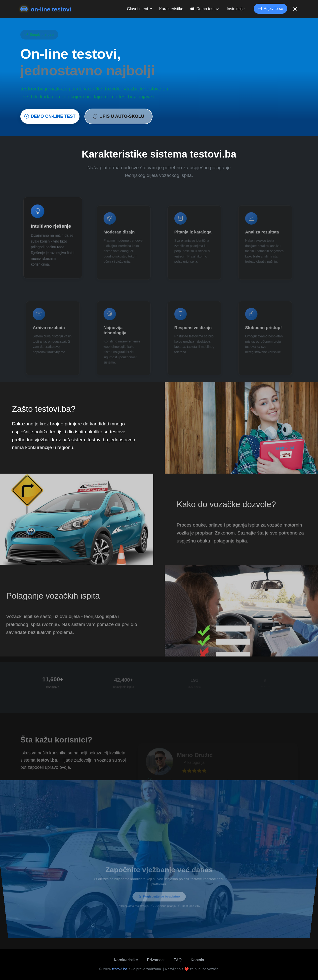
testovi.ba (119, 969)
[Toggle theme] (295, 9)
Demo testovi (205, 9)
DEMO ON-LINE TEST (50, 116)
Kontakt (198, 960)
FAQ (178, 960)
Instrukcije (236, 9)
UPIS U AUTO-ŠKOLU (119, 116)
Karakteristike (171, 9)
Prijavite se (270, 9)
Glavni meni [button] (138, 9)
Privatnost (156, 960)
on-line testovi (46, 9)
